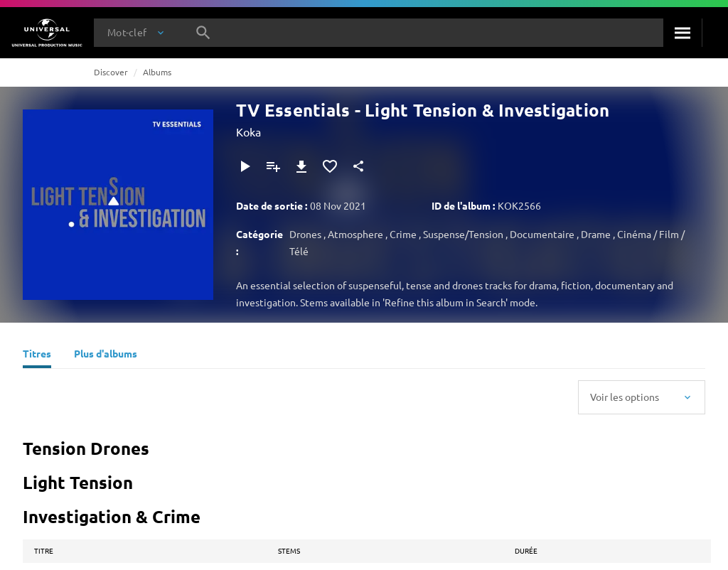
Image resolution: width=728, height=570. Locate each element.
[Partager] (358, 166)
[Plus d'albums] (106, 355)
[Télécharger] (301, 166)
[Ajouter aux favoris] (330, 166)
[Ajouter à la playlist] (273, 166)
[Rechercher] (682, 33)
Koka (248, 131)
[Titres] (37, 355)
